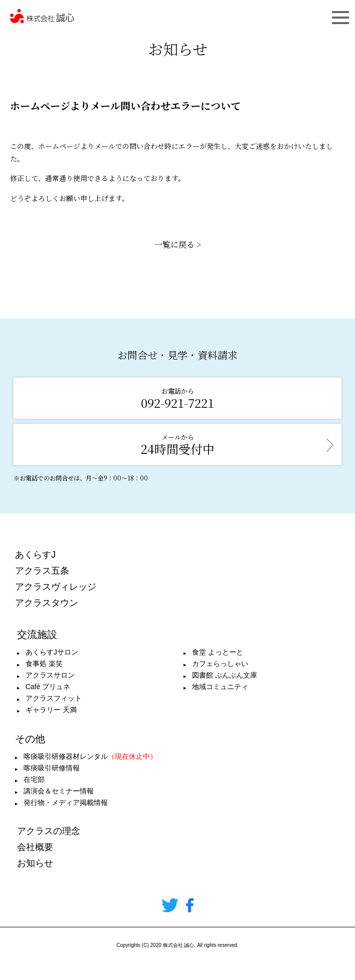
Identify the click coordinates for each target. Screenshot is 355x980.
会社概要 (35, 847)
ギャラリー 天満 (51, 710)
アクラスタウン (47, 603)
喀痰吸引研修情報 (52, 768)
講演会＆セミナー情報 (59, 791)
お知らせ (35, 863)
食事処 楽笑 (44, 664)
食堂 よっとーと (218, 652)
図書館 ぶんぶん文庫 (225, 675)
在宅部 (34, 779)
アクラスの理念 (49, 831)
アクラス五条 (42, 571)
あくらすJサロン (52, 652)
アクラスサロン (50, 675)
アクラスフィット (54, 698)
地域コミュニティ (220, 687)
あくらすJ (35, 555)
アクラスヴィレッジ (56, 587)
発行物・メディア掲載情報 (66, 802)
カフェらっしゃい (220, 664)
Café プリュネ (48, 687)
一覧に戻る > (178, 244)
